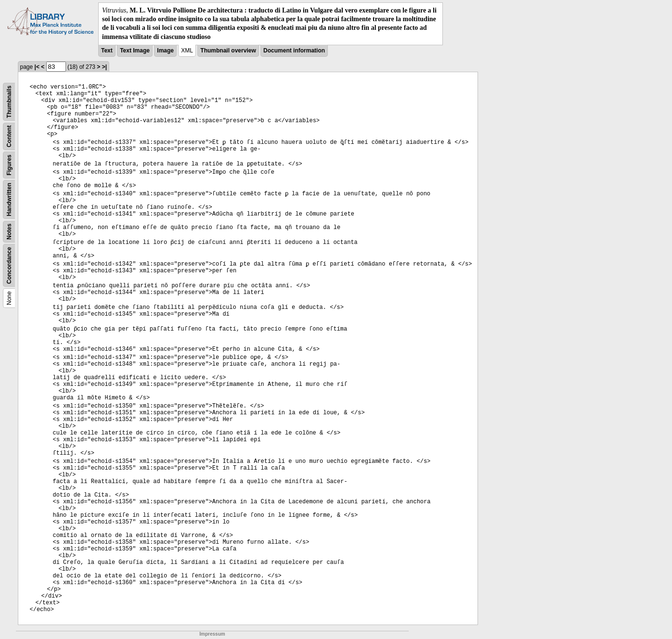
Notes (9, 231)
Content (9, 136)
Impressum (212, 634)
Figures (9, 165)
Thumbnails (9, 102)
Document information (294, 51)
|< (37, 67)
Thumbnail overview (228, 51)
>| (104, 67)
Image (165, 51)
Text (107, 51)
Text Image (135, 51)
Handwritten (9, 199)
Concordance (9, 265)
